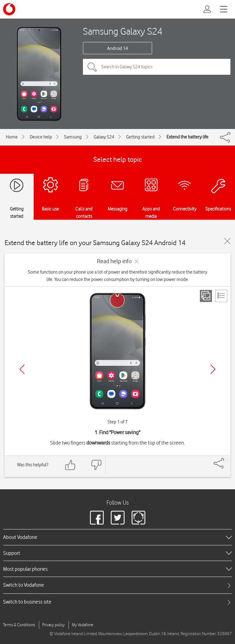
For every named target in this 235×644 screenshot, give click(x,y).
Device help (41, 137)
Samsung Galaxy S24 (123, 31)
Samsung (73, 137)
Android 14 (117, 48)
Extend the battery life (187, 137)
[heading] (117, 537)
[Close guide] (227, 241)
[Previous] (22, 369)
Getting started (140, 137)
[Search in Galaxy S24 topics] (157, 67)
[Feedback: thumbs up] (70, 465)
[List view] (221, 296)
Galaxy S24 (104, 137)
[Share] (226, 460)
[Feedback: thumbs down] (96, 465)
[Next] (213, 369)
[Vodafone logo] (9, 9)
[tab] (117, 585)
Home (12, 137)
